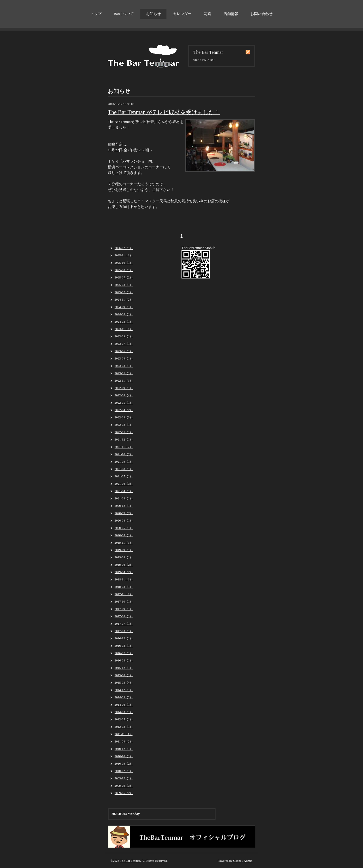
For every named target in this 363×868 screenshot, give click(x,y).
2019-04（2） (124, 572)
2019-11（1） (124, 542)
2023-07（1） (124, 344)
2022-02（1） (124, 425)
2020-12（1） (124, 506)
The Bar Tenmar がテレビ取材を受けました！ (164, 112)
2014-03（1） (124, 712)
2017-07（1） (124, 624)
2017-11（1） (124, 594)
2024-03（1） (124, 322)
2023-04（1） (124, 358)
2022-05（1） (124, 403)
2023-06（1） (124, 351)
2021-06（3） (124, 484)
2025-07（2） (124, 277)
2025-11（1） (124, 255)
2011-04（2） (124, 741)
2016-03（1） (124, 660)
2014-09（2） (124, 697)
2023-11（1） (124, 329)
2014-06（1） (124, 705)
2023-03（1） (124, 366)
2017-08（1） (124, 616)
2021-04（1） (124, 491)
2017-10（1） (124, 601)
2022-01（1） (124, 432)
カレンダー (182, 14)
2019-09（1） (124, 550)
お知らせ (153, 14)
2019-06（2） (124, 565)
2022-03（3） (124, 417)
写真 (208, 14)
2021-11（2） (124, 447)
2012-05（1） (124, 719)
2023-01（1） (124, 373)
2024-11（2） (124, 299)
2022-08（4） (124, 395)
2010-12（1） (124, 749)
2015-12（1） (124, 668)
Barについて (124, 14)
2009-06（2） (124, 793)
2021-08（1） (124, 469)
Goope (237, 861)
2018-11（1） (124, 579)
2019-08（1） (124, 557)
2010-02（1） (124, 771)
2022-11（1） (124, 380)
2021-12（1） (124, 439)
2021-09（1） (124, 461)
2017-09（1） (124, 609)
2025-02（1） (124, 292)
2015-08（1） (124, 675)
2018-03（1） (124, 587)
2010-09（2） (124, 763)
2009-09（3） (124, 786)
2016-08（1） (124, 646)
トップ (96, 14)
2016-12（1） (124, 638)
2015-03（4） (124, 682)
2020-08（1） (124, 520)
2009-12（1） (124, 778)
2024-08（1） (124, 314)
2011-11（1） (124, 734)
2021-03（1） (124, 498)
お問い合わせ (261, 14)
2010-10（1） (124, 756)
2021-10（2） (124, 454)
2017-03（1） (124, 631)
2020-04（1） (124, 535)
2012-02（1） (124, 727)
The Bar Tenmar (130, 861)
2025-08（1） (124, 270)
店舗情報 (231, 14)
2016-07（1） (124, 653)
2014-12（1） (124, 690)
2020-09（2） (124, 513)
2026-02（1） (124, 248)
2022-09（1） (124, 388)
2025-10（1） (124, 263)
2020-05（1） (124, 528)
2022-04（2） (124, 410)
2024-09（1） (124, 307)
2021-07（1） (124, 476)
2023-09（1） (124, 336)
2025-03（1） (124, 285)
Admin (248, 861)
